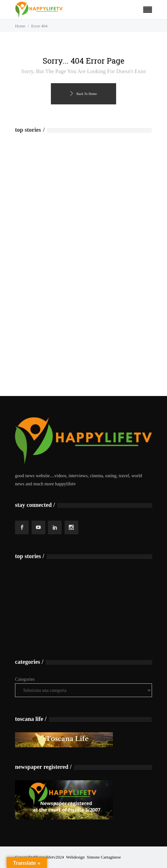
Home (20, 26)
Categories (25, 679)
